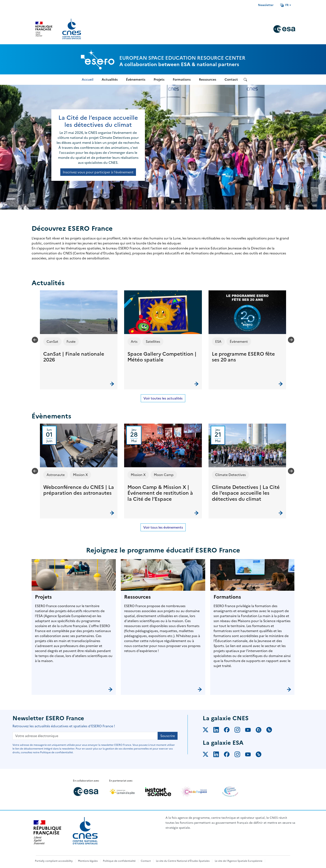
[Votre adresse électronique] (85, 736)
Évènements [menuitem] (136, 80)
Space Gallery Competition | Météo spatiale (162, 357)
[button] (79, 340)
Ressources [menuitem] (208, 80)
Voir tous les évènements (163, 527)
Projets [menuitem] (159, 80)
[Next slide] (291, 340)
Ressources (137, 597)
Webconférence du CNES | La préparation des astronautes (79, 490)
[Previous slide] (35, 340)
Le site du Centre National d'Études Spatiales (183, 861)
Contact (146, 861)
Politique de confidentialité (119, 861)
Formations (227, 597)
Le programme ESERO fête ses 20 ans (243, 357)
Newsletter (266, 5)
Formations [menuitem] (182, 80)
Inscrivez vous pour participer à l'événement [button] (98, 172)
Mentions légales (88, 861)
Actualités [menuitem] (110, 80)
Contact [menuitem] (231, 80)
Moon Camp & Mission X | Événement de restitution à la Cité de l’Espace (160, 493)
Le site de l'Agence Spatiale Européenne (239, 861)
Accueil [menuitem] (88, 80)
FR (284, 5)
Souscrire (168, 736)
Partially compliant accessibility (54, 861)
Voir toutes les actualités (163, 398)
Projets (43, 597)
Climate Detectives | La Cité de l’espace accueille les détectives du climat (246, 493)
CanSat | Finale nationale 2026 (74, 357)
